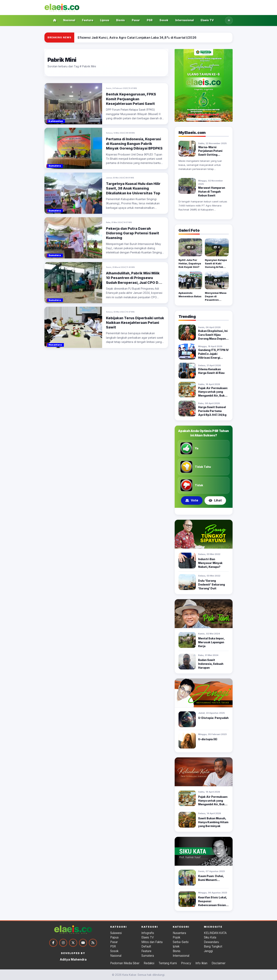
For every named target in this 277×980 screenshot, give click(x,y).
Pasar (136, 20)
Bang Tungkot (213, 946)
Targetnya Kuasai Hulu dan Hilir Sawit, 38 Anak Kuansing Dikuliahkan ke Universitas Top (133, 188)
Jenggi (208, 951)
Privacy (186, 963)
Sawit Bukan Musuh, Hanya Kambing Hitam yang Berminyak (213, 822)
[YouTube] (83, 943)
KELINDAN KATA (215, 933)
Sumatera (148, 956)
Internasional (184, 20)
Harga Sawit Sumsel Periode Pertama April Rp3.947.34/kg (212, 411)
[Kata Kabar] (62, 8)
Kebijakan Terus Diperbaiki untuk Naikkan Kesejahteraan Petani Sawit (135, 323)
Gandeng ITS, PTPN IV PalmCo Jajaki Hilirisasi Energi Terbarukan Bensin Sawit (213, 358)
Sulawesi (116, 933)
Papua (114, 937)
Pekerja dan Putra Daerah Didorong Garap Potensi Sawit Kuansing (133, 233)
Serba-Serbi (181, 942)
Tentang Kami (168, 963)
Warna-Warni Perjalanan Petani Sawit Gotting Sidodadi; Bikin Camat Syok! (213, 155)
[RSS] (93, 943)
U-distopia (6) (208, 739)
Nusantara (179, 933)
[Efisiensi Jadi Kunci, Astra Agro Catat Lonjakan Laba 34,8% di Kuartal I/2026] (137, 38)
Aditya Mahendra (73, 960)
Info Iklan (201, 963)
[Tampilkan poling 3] (208, 511)
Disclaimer (219, 963)
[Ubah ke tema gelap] (229, 20)
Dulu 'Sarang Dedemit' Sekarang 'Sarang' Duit (212, 584)
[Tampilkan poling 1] (199, 511)
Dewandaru (211, 942)
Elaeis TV (207, 20)
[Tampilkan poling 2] (204, 511)
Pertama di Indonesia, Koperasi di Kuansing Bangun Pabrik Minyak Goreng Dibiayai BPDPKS (134, 144)
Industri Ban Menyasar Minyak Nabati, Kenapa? (210, 563)
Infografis (148, 933)
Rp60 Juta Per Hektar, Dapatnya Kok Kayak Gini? (190, 263)
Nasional (69, 20)
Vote (192, 500)
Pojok (176, 937)
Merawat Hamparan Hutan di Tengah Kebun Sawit (212, 192)
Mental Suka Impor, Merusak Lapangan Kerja (211, 642)
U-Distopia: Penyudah (213, 718)
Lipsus (105, 20)
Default (146, 946)
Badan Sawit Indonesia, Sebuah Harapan (211, 664)
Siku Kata (210, 937)
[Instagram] (63, 943)
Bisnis (121, 20)
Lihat (215, 500)
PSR (150, 20)
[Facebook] (53, 943)
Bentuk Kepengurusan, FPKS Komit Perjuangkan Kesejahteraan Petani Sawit (131, 99)
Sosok (164, 20)
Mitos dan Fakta (152, 942)
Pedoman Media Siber (125, 963)
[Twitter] (73, 943)
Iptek (176, 946)
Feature (88, 20)
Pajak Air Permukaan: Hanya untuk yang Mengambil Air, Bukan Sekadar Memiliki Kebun (213, 396)
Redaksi (149, 963)
